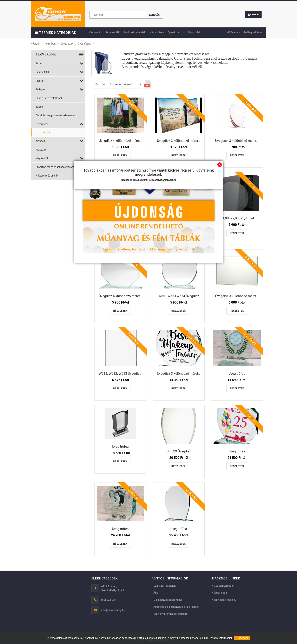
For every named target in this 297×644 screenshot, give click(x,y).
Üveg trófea (237, 374)
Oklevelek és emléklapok (49, 98)
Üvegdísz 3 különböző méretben (180, 141)
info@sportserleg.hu (113, 610)
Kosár (253, 14)
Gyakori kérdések (224, 586)
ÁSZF (157, 593)
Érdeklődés (220, 593)
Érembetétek (60, 72)
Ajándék (60, 141)
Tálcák (39, 107)
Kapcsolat (194, 32)
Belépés (234, 32)
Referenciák (113, 32)
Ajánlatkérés (157, 32)
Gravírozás (95, 32)
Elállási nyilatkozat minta (168, 600)
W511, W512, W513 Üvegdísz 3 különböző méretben (137, 374)
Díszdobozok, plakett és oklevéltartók (56, 115)
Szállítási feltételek (134, 32)
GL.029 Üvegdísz (179, 451)
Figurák (60, 81)
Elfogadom (242, 638)
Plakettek (41, 150)
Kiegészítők (60, 158)
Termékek (50, 44)
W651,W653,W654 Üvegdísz (179, 296)
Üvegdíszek (67, 44)
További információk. (221, 638)
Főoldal (35, 44)
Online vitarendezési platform (170, 614)
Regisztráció (253, 32)
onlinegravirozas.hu (225, 600)
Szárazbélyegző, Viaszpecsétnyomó (60, 167)
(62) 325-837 (109, 600)
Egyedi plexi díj (176, 32)
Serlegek (60, 89)
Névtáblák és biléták (60, 175)
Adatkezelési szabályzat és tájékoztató (176, 607)
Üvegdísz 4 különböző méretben (122, 141)
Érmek (60, 63)
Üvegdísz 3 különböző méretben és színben (246, 141)
